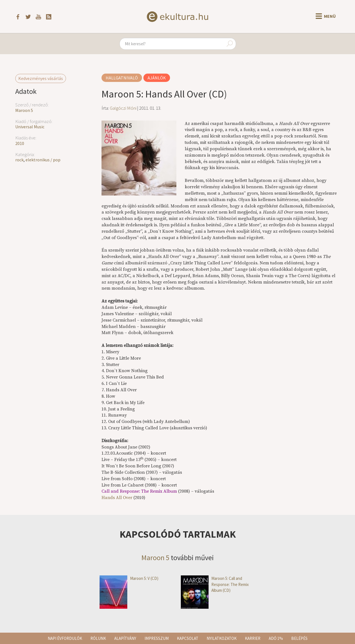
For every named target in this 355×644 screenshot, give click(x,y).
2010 (20, 143)
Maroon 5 (24, 110)
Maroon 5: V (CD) (129, 578)
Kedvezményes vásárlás (41, 78)
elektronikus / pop (43, 160)
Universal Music (30, 127)
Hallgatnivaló (122, 78)
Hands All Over (117, 498)
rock (19, 160)
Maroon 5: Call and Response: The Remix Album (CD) (215, 584)
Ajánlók (157, 78)
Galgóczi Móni (123, 108)
